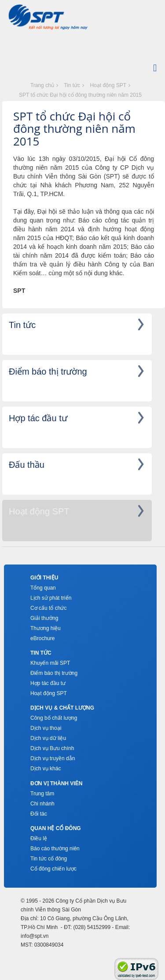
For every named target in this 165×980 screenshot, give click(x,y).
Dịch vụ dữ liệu (48, 738)
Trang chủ (42, 85)
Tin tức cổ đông (49, 859)
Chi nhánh (42, 804)
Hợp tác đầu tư (48, 683)
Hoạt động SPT (108, 85)
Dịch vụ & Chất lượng (62, 708)
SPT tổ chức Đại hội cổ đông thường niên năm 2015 (80, 95)
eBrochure (42, 638)
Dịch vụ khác (46, 769)
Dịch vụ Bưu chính (52, 748)
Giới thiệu (44, 578)
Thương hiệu (46, 628)
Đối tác (39, 814)
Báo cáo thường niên (55, 849)
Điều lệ (39, 838)
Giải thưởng (44, 618)
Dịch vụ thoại (46, 728)
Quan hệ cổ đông (56, 828)
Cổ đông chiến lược (53, 869)
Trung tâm (42, 794)
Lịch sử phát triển (51, 598)
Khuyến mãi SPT (50, 663)
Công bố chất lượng (54, 718)
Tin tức (72, 85)
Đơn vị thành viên (56, 783)
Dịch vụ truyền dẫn (53, 758)
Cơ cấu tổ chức (48, 608)
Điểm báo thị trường (54, 673)
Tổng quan (43, 588)
